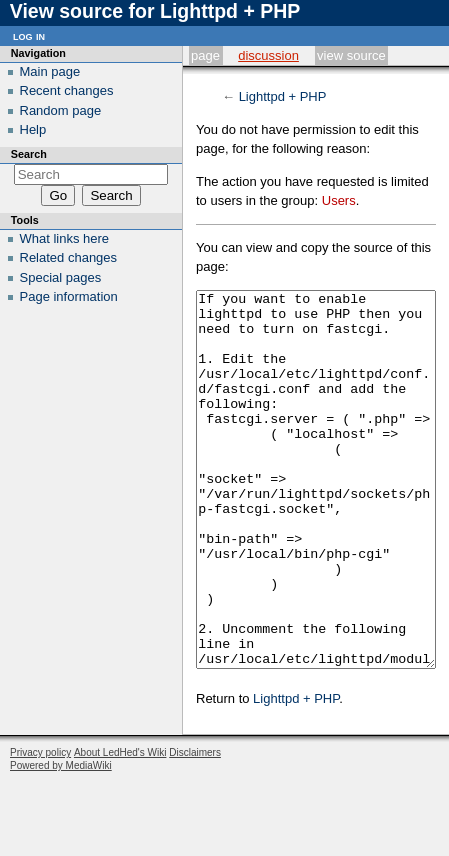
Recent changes (67, 90)
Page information (69, 296)
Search (29, 154)
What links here (65, 238)
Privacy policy (40, 827)
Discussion (268, 55)
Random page (61, 110)
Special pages (61, 277)
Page (205, 55)
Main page (50, 71)
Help (33, 129)
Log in (29, 35)
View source (351, 55)
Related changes (69, 257)
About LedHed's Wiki (120, 827)
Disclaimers (195, 827)
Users (339, 200)
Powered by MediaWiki (61, 840)
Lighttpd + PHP (283, 96)
